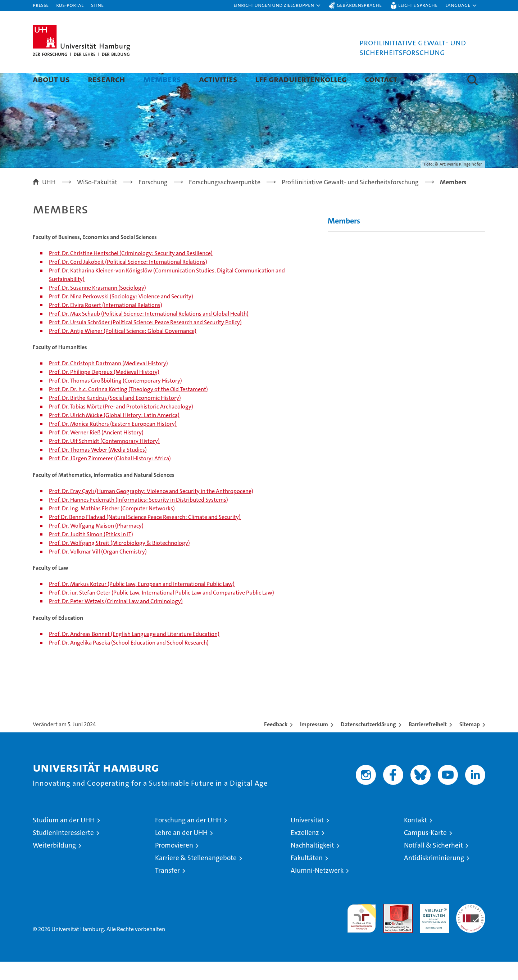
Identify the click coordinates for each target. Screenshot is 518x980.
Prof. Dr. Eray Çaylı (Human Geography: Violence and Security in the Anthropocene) (151, 509)
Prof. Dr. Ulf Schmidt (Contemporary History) (104, 459)
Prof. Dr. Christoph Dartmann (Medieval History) (108, 382)
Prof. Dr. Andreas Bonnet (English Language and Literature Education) (134, 652)
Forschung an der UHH (188, 838)
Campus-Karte (425, 851)
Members (162, 79)
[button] (277, 5)
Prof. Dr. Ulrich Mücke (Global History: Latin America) (114, 433)
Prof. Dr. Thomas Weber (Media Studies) (98, 468)
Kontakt (415, 838)
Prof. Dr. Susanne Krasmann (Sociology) (97, 306)
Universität (307, 838)
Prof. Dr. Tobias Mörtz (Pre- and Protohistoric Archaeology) (121, 425)
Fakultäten (307, 876)
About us (51, 79)
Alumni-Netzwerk (317, 889)
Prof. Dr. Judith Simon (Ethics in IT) (91, 553)
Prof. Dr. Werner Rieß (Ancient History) (96, 451)
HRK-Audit (433, 926)
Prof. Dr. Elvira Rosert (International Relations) (106, 323)
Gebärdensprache (359, 5)
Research (106, 79)
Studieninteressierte (63, 851)
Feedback (276, 743)
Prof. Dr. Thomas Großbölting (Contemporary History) (115, 399)
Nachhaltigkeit (312, 864)
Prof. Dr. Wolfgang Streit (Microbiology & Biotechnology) (119, 561)
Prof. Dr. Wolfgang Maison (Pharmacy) (96, 544)
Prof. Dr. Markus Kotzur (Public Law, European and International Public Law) (142, 602)
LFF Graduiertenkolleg (301, 79)
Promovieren (174, 864)
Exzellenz (305, 851)
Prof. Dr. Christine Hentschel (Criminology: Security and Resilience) (131, 272)
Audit (390, 926)
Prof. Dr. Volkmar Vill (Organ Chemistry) (98, 570)
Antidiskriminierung (434, 876)
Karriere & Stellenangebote (196, 876)
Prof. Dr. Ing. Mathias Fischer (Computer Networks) (112, 527)
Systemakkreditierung (471, 926)
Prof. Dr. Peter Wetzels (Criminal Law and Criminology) (116, 620)
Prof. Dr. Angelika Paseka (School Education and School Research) (129, 661)
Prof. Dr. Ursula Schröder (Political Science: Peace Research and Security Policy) (145, 341)
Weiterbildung (54, 864)
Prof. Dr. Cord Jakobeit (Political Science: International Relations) (128, 280)
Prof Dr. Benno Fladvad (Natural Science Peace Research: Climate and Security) (145, 535)
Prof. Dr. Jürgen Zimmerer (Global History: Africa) (110, 477)
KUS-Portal (70, 5)
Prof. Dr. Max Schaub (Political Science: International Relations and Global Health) (149, 332)
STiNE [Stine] (97, 5)
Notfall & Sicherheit (433, 864)
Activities (218, 79)
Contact (381, 79)
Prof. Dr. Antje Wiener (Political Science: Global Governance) (123, 349)
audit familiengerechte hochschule (362, 933)
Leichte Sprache (418, 5)
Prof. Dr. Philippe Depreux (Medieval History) (104, 390)
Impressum (314, 743)
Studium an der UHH (64, 838)
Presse (41, 5)
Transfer (167, 889)
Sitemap (470, 743)
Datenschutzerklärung (368, 743)
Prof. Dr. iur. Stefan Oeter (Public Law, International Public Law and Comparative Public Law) (162, 611)
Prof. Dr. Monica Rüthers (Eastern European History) (113, 442)
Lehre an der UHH (181, 851)
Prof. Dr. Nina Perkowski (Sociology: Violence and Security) (121, 315)
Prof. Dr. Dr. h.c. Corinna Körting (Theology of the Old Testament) (128, 408)
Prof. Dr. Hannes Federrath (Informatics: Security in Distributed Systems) (138, 518)
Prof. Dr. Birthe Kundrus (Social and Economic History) (115, 416)
